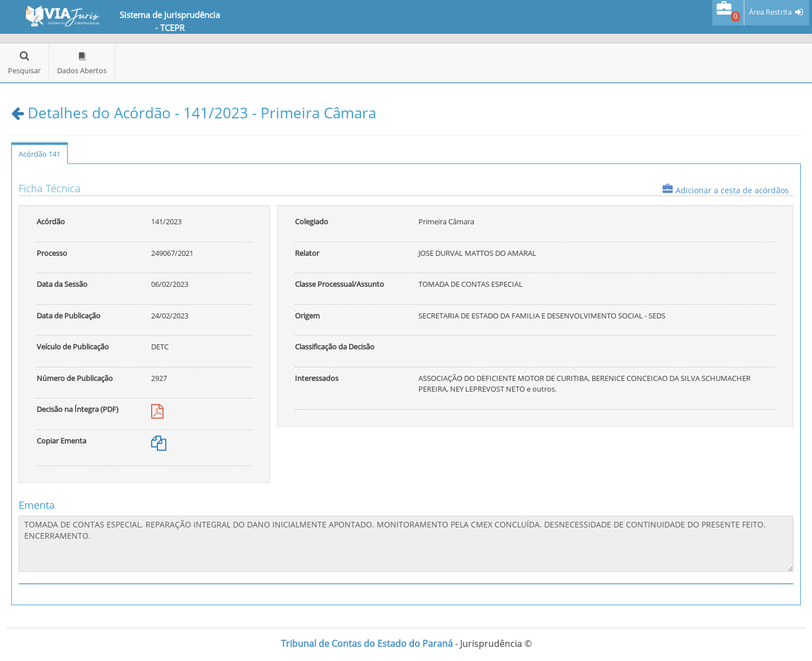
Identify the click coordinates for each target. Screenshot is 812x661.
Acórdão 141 (39, 154)
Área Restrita (770, 12)
